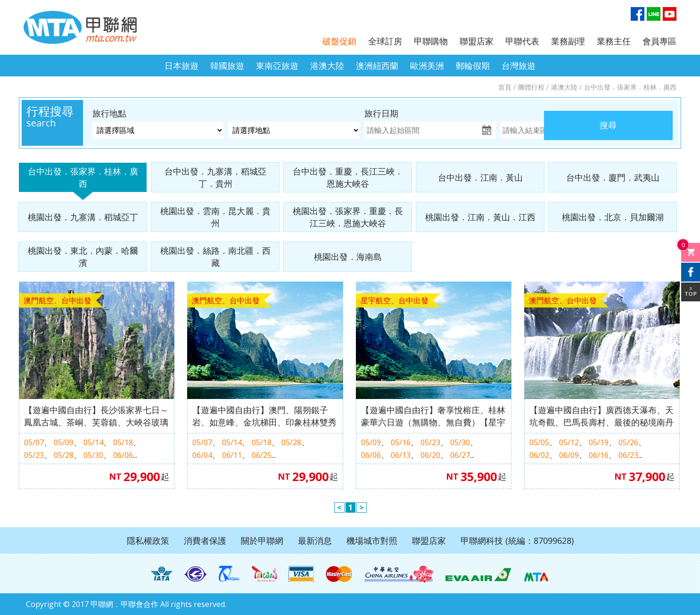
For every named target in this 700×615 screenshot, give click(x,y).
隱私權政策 (148, 540)
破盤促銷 (339, 41)
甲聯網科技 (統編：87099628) (517, 540)
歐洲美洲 (427, 66)
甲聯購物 (431, 41)
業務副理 (568, 41)
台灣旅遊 (519, 66)
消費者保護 (205, 540)
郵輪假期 (473, 66)
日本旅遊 (181, 66)
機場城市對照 (372, 540)
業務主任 (614, 41)
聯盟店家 (477, 41)
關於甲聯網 (262, 540)
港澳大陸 (327, 66)
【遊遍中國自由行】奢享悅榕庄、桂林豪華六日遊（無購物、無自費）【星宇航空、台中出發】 (433, 416)
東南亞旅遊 (277, 66)
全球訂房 (385, 41)
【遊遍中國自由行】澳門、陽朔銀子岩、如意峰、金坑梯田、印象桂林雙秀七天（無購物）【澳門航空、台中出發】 (264, 416)
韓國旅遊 (227, 66)
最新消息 (315, 540)
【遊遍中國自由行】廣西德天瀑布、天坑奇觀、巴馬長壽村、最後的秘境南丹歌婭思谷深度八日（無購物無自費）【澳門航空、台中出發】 (601, 416)
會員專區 (659, 41)
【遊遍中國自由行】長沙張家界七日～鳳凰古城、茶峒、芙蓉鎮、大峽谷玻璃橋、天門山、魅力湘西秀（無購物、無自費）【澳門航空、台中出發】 (96, 416)
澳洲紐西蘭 (377, 66)
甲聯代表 (522, 41)
